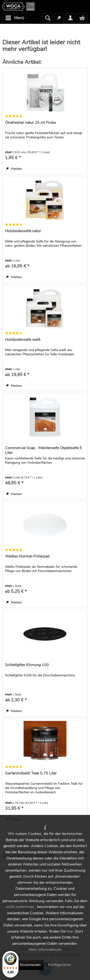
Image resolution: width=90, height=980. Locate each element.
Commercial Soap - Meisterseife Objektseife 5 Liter (43, 450)
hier (70, 931)
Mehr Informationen (45, 950)
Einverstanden (30, 965)
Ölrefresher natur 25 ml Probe (30, 123)
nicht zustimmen (20, 907)
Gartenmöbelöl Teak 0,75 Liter (31, 773)
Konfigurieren (60, 965)
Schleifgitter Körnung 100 (27, 665)
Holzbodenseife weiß (23, 340)
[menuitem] (15, 18)
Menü (15, 17)
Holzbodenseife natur (23, 231)
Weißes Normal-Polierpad (27, 556)
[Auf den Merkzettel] (14, 169)
